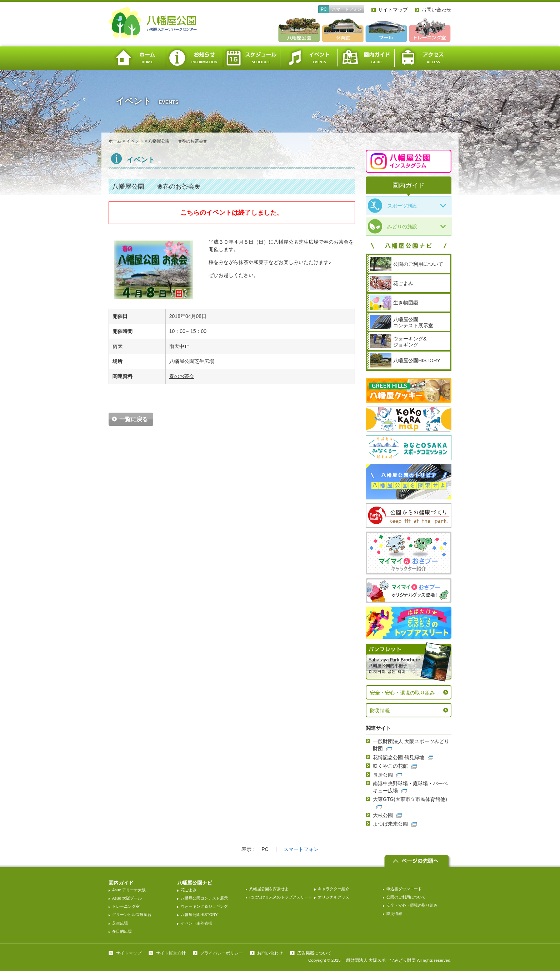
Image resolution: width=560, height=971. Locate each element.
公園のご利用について (406, 897)
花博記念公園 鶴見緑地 (399, 757)
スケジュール (251, 58)
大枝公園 (383, 815)
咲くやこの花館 (390, 766)
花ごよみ (189, 890)
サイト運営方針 (171, 953)
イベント (309, 58)
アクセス (423, 58)
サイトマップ (393, 10)
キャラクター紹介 (334, 889)
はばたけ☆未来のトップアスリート (281, 897)
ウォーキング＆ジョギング (204, 906)
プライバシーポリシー (221, 953)
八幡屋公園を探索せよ (269, 889)
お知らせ (194, 58)
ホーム (137, 58)
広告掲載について (314, 953)
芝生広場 (120, 923)
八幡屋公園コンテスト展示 (204, 898)
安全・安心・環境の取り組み (402, 693)
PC (324, 9)
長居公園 (383, 775)
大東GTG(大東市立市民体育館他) (410, 799)
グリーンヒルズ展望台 (132, 915)
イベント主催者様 (196, 923)
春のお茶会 (182, 376)
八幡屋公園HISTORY (199, 915)
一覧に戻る (134, 419)
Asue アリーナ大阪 (129, 890)
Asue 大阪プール (127, 898)
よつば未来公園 (390, 824)
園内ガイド (366, 58)
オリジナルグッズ (334, 897)
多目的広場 (122, 931)
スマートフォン (347, 9)
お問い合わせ (436, 10)
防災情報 (380, 711)
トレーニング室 (126, 906)
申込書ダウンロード (404, 889)
